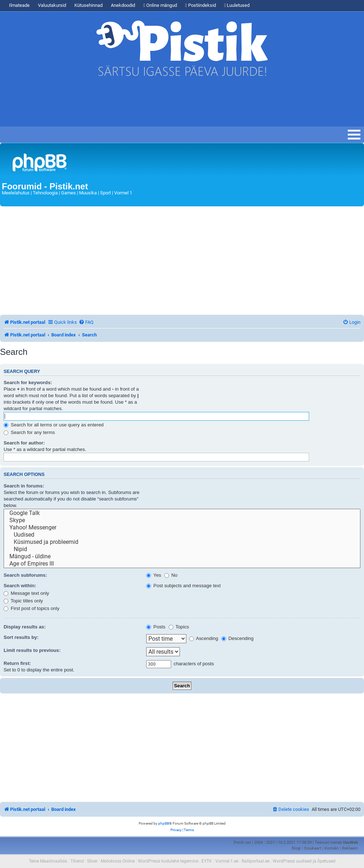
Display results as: (25, 627)
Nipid (182, 549)
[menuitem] (86, 322)
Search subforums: (25, 575)
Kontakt (332, 848)
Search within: (20, 586)
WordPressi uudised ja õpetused (304, 861)
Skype (182, 520)
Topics (179, 627)
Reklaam (350, 848)
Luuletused (237, 5)
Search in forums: (24, 486)
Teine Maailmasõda (48, 861)
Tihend (77, 861)
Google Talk (182, 513)
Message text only (26, 593)
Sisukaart (313, 848)
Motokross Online (118, 861)
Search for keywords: (28, 383)
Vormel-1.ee (227, 861)
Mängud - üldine (182, 557)
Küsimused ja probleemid (182, 542)
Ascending (204, 638)
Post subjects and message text (183, 586)
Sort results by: (21, 637)
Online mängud (160, 5)
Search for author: (24, 443)
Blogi (296, 848)
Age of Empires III (182, 564)
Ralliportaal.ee (255, 861)
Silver (92, 861)
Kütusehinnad (88, 5)
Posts (156, 627)
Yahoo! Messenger (182, 528)
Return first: (17, 663)
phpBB (164, 823)
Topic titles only (23, 601)
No (171, 575)
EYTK (207, 861)
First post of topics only (32, 608)
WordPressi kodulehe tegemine (168, 861)
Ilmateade (19, 5)
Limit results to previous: (32, 650)
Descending (237, 638)
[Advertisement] (131, 105)
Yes (154, 575)
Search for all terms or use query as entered (54, 425)
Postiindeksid (201, 5)
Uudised (182, 535)
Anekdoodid (123, 5)
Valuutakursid (52, 5)
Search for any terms (29, 432)
